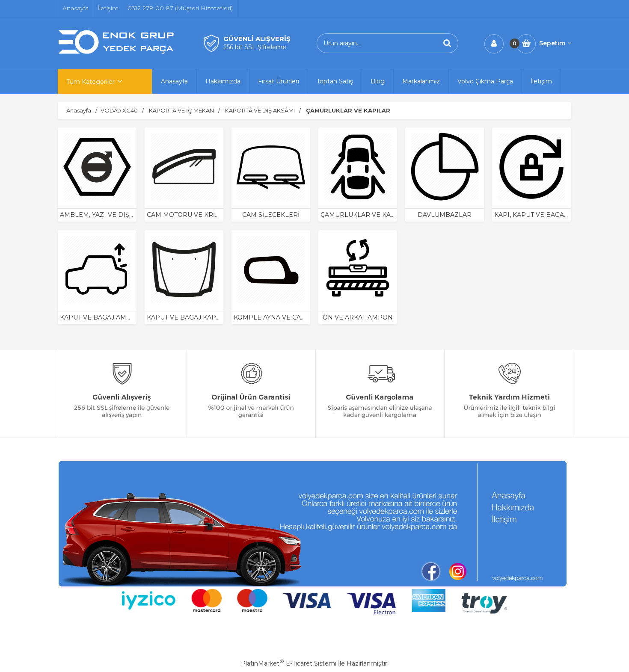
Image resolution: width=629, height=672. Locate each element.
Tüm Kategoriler (90, 82)
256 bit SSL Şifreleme (255, 47)
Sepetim (555, 43)
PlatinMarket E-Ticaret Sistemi (289, 663)
